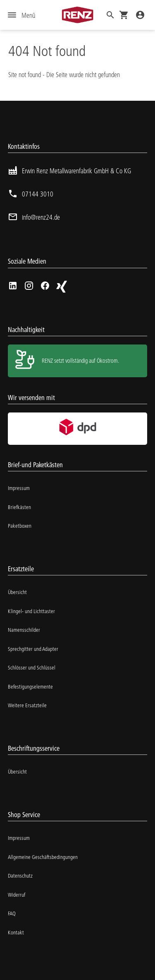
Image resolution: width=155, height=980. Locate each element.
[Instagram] (29, 286)
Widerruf (17, 895)
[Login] (140, 15)
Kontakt (16, 932)
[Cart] (124, 15)
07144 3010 (38, 194)
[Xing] (61, 287)
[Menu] (21, 15)
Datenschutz (20, 876)
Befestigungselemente (30, 686)
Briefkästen (19, 507)
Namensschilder (24, 630)
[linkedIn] (13, 286)
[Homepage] (77, 15)
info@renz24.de (41, 217)
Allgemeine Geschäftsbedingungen (43, 857)
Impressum (19, 488)
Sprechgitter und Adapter (33, 649)
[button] (110, 15)
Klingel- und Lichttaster (31, 611)
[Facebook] (45, 286)
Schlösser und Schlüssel (32, 667)
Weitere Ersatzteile (27, 705)
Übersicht (17, 592)
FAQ (12, 913)
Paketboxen (20, 526)
